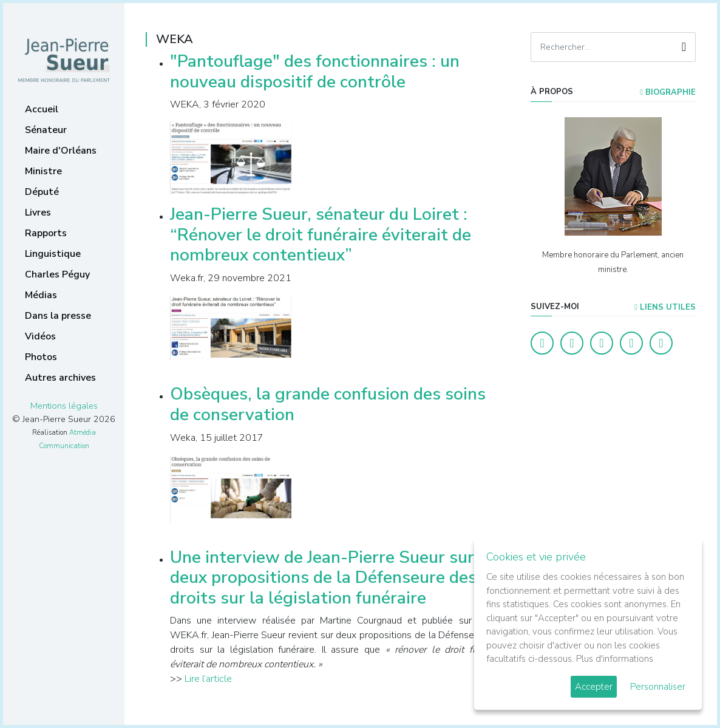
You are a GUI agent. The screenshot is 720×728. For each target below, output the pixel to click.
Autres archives (60, 378)
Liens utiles (665, 307)
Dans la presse (58, 316)
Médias (41, 295)
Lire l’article (208, 679)
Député (42, 192)
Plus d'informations (615, 659)
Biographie (668, 92)
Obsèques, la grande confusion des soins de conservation (328, 404)
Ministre (43, 171)
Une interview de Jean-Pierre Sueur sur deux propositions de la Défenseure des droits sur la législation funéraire (323, 578)
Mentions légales (64, 406)
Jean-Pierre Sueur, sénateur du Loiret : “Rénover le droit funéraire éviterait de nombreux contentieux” (321, 235)
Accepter (594, 687)
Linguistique (53, 254)
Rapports (46, 233)
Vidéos (40, 336)
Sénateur (46, 130)
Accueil (42, 109)
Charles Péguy (57, 274)
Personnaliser (658, 687)
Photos (41, 357)
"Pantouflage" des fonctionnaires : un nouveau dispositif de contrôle (315, 72)
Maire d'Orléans (61, 151)
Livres (38, 213)
